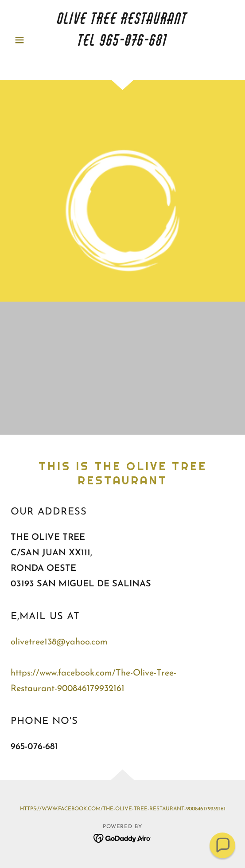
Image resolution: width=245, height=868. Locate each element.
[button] (27, 40)
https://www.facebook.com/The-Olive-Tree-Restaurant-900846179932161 (123, 809)
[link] (123, 40)
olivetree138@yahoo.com (59, 642)
